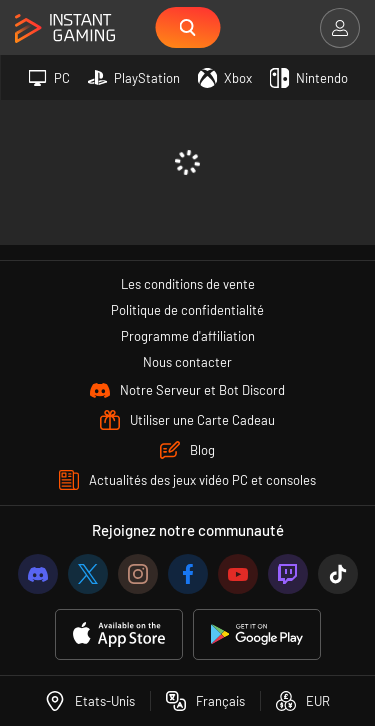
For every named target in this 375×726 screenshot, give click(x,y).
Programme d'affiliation (188, 336)
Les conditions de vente (188, 284)
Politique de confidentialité (187, 310)
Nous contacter (187, 362)
